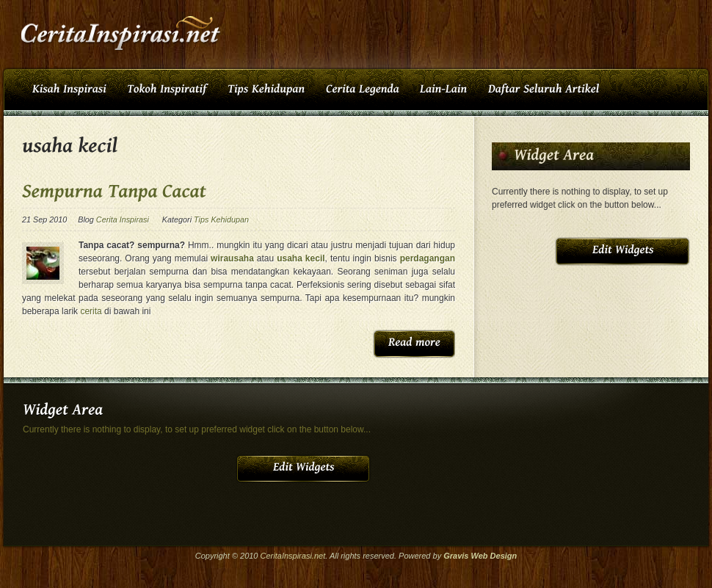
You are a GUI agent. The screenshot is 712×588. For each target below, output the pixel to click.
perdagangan (428, 258)
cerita (91, 311)
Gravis (456, 556)
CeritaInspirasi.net (293, 556)
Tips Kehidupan (221, 219)
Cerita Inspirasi (123, 219)
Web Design (494, 556)
